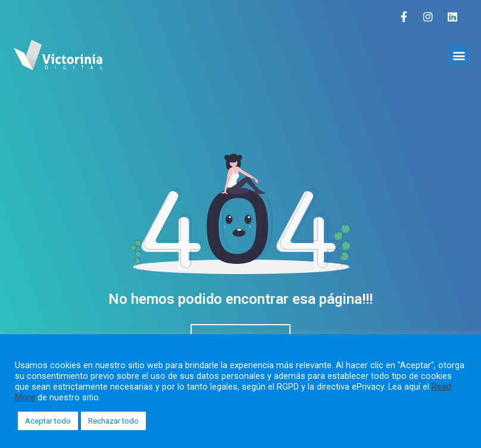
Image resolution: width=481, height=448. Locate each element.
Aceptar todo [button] (48, 421)
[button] (459, 55)
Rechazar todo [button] (113, 421)
